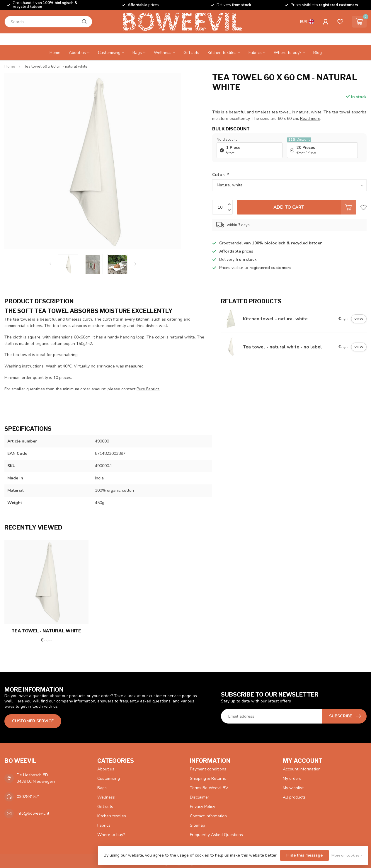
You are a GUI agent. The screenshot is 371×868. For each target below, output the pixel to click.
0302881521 (28, 797)
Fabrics (255, 53)
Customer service (33, 721)
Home (55, 53)
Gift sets (191, 53)
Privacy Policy (202, 807)
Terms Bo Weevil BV (209, 788)
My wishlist (293, 788)
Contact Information (208, 816)
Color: (220, 175)
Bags (137, 53)
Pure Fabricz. (148, 389)
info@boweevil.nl (33, 813)
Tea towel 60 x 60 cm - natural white (56, 67)
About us (77, 53)
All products (294, 797)
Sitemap (198, 825)
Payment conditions (208, 769)
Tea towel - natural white (46, 631)
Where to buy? (287, 53)
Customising (109, 53)
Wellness (163, 53)
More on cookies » (347, 855)
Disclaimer (200, 797)
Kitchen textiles (222, 53)
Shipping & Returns (208, 778)
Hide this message (304, 855)
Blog (318, 53)
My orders (292, 778)
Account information (302, 769)
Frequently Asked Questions (216, 835)
